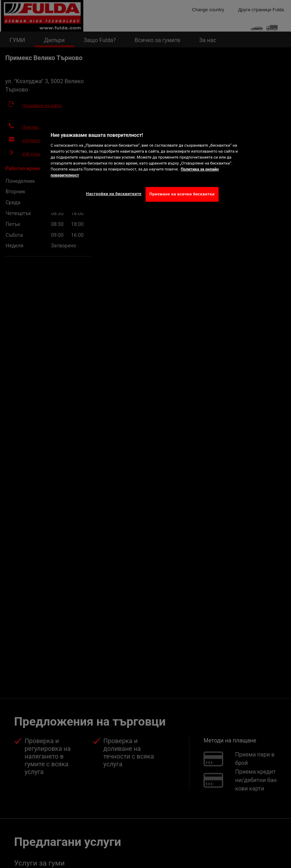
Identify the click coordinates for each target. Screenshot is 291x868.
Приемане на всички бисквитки (182, 194)
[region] (145, 165)
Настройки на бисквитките (114, 194)
